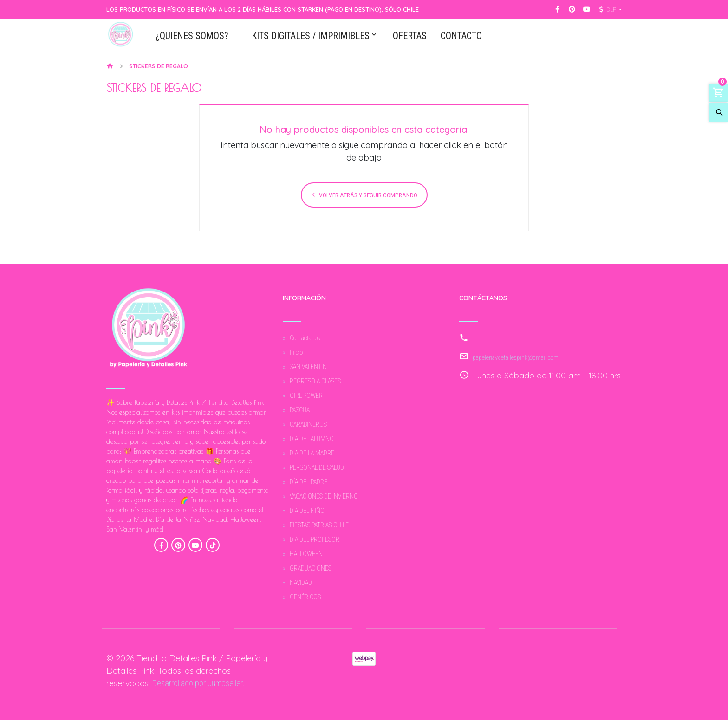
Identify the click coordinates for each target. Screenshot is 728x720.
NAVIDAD (301, 583)
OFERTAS (410, 36)
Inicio (296, 352)
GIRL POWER (306, 396)
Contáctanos (305, 338)
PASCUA (300, 410)
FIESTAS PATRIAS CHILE (319, 525)
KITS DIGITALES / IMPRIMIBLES (311, 36)
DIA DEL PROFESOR (315, 539)
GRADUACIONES (311, 568)
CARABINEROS (308, 424)
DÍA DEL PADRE (309, 482)
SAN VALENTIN (308, 367)
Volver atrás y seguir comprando (364, 195)
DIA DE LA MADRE (312, 453)
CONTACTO (461, 36)
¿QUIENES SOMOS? (192, 36)
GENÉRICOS (305, 597)
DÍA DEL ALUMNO (312, 439)
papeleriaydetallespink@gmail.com (516, 357)
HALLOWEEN (306, 554)
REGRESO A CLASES (315, 381)
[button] (609, 10)
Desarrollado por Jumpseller (198, 683)
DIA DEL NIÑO (307, 511)
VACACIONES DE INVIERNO (324, 496)
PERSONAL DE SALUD (317, 467)
